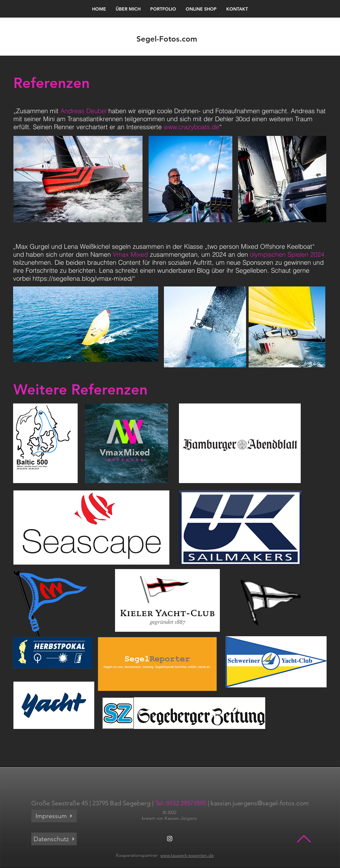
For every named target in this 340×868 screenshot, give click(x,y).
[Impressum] (54, 816)
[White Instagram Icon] (170, 839)
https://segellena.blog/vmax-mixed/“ (84, 278)
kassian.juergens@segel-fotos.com (260, 803)
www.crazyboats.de (191, 127)
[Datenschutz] (54, 839)
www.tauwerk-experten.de (187, 855)
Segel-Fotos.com (167, 39)
